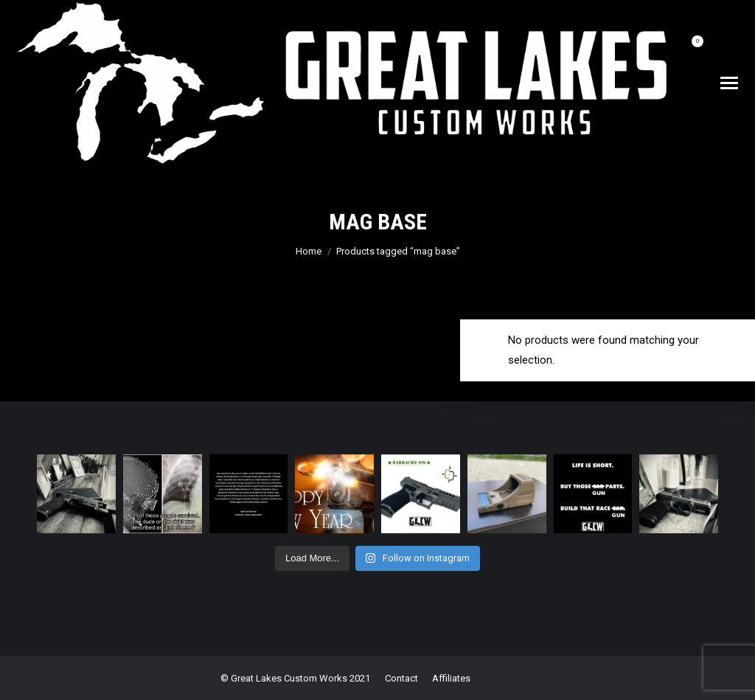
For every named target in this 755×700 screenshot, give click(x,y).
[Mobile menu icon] (729, 83)
